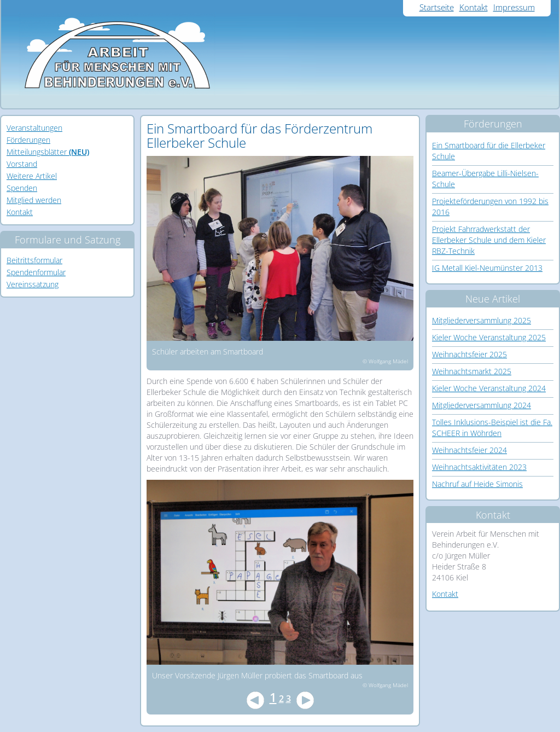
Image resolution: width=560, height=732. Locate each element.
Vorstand (22, 164)
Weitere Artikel (32, 176)
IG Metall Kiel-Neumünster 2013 (487, 268)
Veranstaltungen (34, 128)
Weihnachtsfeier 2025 (469, 354)
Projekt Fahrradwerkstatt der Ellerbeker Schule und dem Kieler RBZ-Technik (489, 240)
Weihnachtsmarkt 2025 (472, 371)
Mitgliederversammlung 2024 (482, 405)
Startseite (437, 7)
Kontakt (474, 7)
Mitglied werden (34, 200)
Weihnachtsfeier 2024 (469, 450)
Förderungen (28, 140)
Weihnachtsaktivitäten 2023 (479, 467)
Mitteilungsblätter (48, 152)
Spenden (22, 188)
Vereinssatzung (33, 284)
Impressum (514, 7)
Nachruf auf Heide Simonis (477, 484)
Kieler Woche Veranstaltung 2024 (489, 388)
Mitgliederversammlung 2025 (482, 320)
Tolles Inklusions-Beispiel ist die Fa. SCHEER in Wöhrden (492, 428)
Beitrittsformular (34, 260)
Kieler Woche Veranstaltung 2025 (489, 337)
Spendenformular (36, 272)
